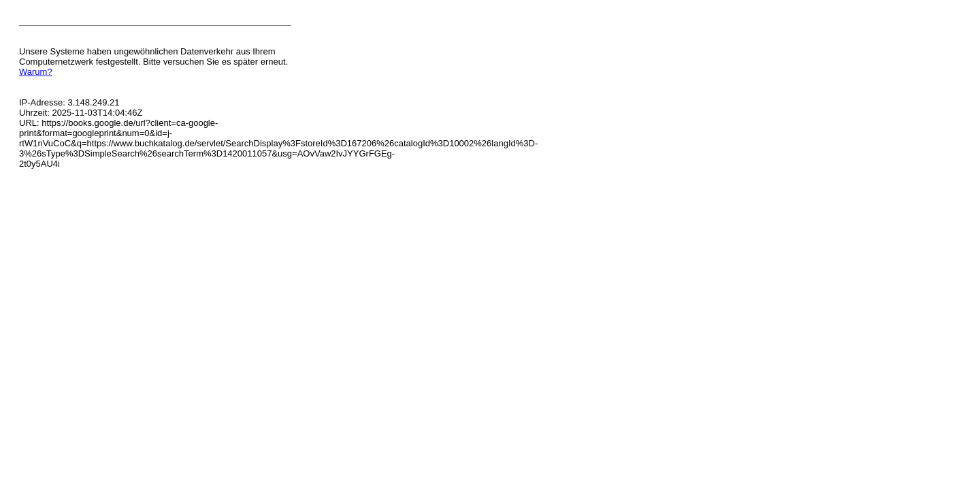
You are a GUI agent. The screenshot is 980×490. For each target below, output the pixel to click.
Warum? (36, 72)
